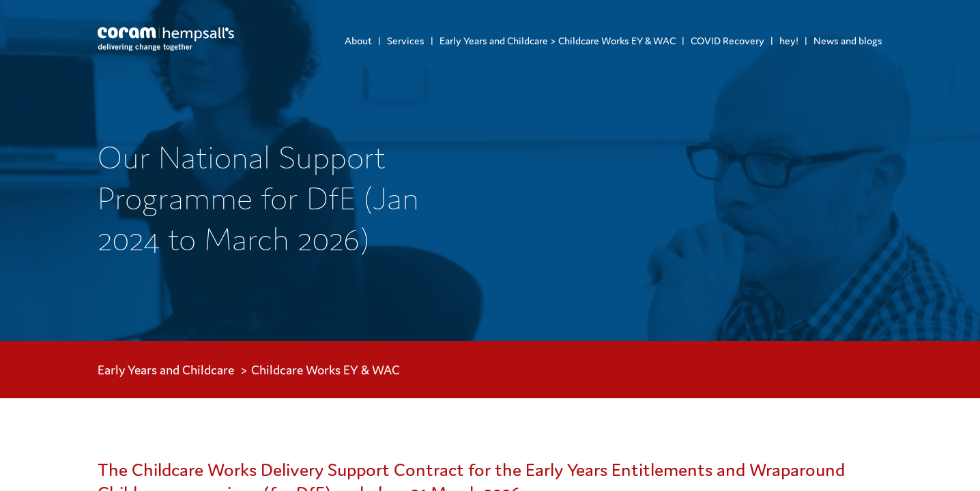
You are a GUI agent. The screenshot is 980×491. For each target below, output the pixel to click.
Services (406, 41)
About (358, 41)
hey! (789, 41)
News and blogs (848, 41)
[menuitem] (358, 41)
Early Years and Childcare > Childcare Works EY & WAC (558, 41)
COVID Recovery (727, 41)
